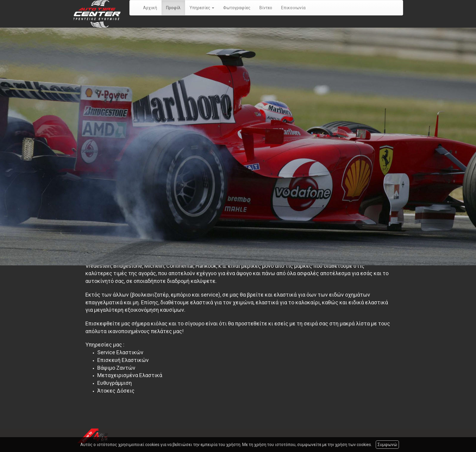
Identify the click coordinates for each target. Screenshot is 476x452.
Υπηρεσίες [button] (202, 8)
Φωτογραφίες (237, 8)
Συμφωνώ (387, 445)
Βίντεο (266, 8)
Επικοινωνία (293, 8)
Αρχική (150, 8)
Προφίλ (173, 8)
